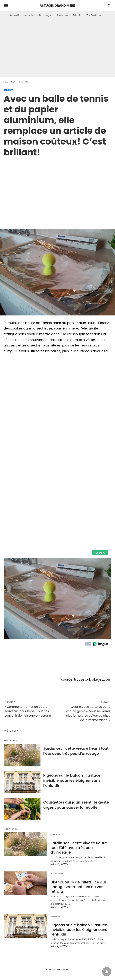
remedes (29, 15)
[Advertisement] (57, 49)
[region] (57, 189)
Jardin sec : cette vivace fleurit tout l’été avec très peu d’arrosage (76, 751)
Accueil (14, 15)
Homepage (9, 82)
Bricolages (46, 15)
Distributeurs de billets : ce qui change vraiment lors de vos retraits (78, 887)
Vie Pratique (94, 15)
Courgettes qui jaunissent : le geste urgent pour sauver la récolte (76, 805)
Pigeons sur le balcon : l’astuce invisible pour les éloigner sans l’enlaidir (72, 780)
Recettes (63, 15)
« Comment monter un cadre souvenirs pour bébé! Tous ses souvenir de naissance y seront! (28, 711)
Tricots (77, 15)
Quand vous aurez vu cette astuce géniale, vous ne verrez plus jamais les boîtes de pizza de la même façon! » (88, 713)
